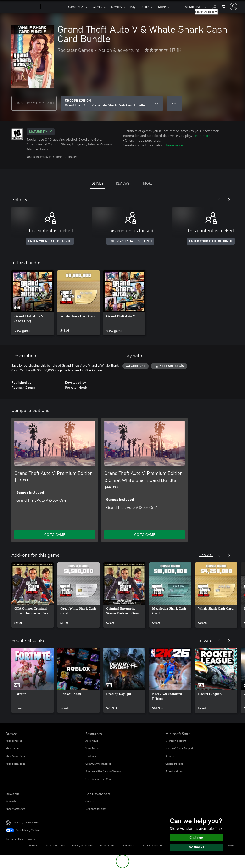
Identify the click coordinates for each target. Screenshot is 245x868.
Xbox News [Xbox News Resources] (92, 741)
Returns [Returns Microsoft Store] (170, 756)
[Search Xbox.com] (214, 6)
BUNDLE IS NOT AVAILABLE (34, 103)
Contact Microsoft (55, 845)
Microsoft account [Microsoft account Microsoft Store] (176, 741)
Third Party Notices (151, 845)
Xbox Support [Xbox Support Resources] (93, 748)
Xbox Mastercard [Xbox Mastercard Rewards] (16, 809)
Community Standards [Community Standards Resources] (98, 764)
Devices (117, 7)
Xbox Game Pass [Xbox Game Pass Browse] (15, 756)
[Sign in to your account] (234, 6)
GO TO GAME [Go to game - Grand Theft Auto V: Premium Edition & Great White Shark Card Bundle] (145, 535)
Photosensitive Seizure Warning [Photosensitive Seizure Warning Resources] (104, 771)
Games (97, 7)
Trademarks (127, 845)
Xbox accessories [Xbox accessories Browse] (16, 764)
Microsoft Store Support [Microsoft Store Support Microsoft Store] (179, 748)
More (162, 7)
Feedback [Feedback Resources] (91, 756)
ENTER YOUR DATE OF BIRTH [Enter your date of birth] (50, 241)
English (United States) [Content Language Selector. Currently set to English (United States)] (26, 822)
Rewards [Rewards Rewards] (11, 801)
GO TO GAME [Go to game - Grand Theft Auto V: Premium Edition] (55, 535)
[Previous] (219, 200)
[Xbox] (54, 7)
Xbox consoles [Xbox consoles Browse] (14, 741)
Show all (206, 555)
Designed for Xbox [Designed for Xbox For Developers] (96, 809)
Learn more (202, 136)
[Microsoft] (22, 7)
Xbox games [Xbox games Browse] (13, 748)
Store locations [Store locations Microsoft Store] (174, 771)
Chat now (197, 838)
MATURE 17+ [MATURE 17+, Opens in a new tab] (41, 132)
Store (145, 7)
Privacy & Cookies (82, 845)
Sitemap (33, 845)
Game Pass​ (76, 7)
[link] (33, 303)
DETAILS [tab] (97, 183)
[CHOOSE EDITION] (112, 104)
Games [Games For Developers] (89, 801)
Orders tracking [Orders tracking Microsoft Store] (174, 764)
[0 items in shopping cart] (223, 6)
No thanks (197, 847)
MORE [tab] (148, 183)
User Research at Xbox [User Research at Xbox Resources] (99, 779)
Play (133, 7)
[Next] (229, 200)
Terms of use (106, 845)
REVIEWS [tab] (123, 183)
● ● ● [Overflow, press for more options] (174, 103)
